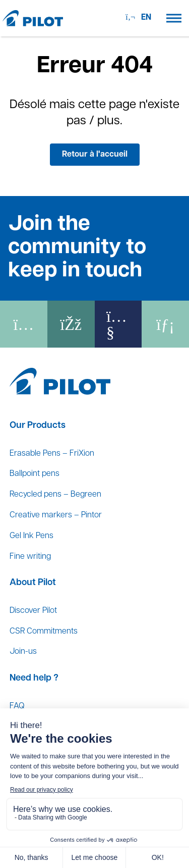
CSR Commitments (44, 632)
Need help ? (34, 678)
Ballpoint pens (35, 474)
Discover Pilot (33, 611)
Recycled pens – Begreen (55, 495)
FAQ (17, 706)
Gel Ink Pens (31, 536)
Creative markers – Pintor (56, 515)
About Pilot (33, 583)
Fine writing (30, 557)
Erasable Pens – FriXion (52, 454)
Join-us (23, 652)
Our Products (38, 426)
